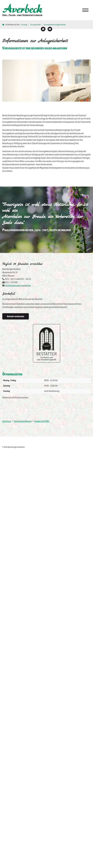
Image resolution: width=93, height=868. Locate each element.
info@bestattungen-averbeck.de (18, 286)
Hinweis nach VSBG (42, 421)
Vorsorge (24, 25)
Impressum (7, 421)
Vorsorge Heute (35, 25)
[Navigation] (85, 10)
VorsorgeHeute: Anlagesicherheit (55, 25)
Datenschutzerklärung (23, 421)
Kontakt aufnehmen (16, 316)
